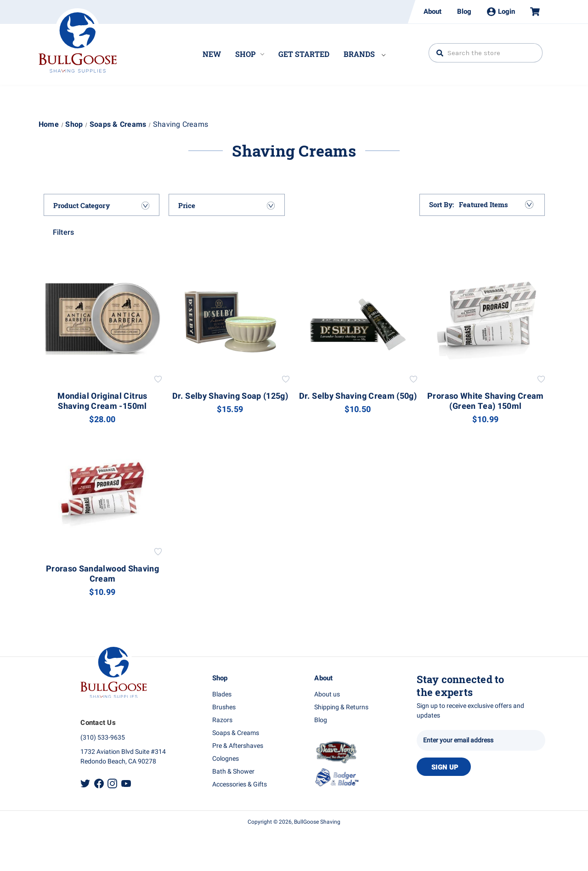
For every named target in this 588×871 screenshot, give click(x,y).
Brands (365, 54)
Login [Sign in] (501, 11)
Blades (222, 694)
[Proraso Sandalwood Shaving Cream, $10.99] (103, 491)
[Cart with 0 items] (531, 12)
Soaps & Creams (236, 733)
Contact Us (98, 723)
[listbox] (495, 204)
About (433, 11)
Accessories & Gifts (240, 784)
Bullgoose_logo (78, 40)
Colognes (226, 759)
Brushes (224, 707)
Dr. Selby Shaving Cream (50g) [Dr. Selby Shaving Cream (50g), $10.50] (358, 396)
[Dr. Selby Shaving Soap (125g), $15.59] (230, 319)
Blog (464, 11)
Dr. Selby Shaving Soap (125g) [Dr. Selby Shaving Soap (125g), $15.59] (230, 396)
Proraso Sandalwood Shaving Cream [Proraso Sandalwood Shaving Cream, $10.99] (102, 574)
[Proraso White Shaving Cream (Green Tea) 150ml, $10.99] (486, 319)
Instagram (112, 783)
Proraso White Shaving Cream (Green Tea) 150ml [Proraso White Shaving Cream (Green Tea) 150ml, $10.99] (486, 402)
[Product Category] (102, 205)
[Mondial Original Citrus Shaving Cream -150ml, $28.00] (103, 319)
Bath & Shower (233, 772)
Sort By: (442, 204)
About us (327, 694)
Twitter (85, 783)
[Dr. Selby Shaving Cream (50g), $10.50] (358, 319)
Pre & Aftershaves (238, 746)
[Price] (227, 205)
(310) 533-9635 (103, 738)
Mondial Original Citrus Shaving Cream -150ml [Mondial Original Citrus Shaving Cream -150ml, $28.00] (102, 402)
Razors (222, 720)
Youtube (126, 783)
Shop (250, 54)
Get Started (304, 54)
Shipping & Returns (341, 707)
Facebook (99, 783)
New (212, 54)
